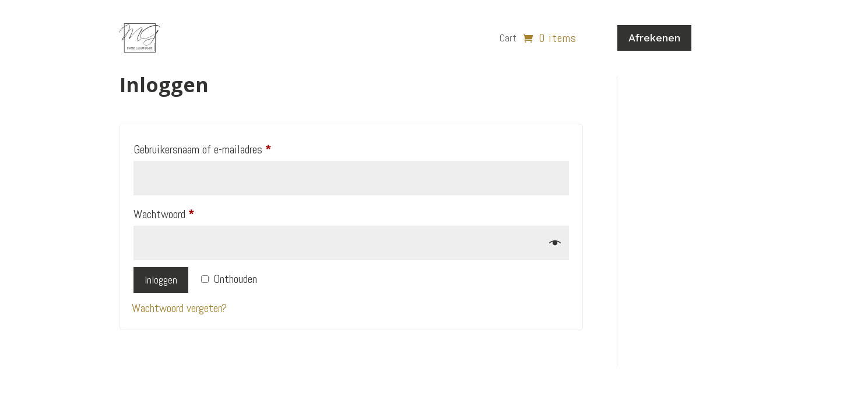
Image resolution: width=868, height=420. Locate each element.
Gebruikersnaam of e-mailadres (217, 147)
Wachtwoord (179, 212)
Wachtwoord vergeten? (179, 308)
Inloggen (161, 280)
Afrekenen (654, 38)
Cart (508, 38)
